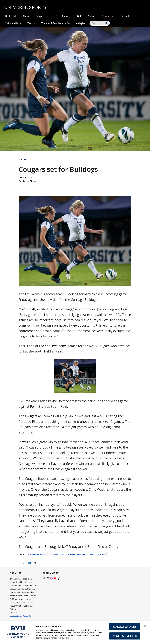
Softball (125, 16)
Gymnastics (108, 16)
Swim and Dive (13, 23)
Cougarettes (42, 16)
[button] (145, 626)
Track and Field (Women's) (55, 23)
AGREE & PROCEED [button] (125, 636)
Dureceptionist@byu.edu (21, 616)
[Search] (100, 23)
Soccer (92, 16)
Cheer (26, 16)
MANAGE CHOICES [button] (125, 627)
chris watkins (57, 554)
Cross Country (63, 16)
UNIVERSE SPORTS (25, 7)
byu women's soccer (37, 554)
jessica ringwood (97, 554)
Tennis (31, 23)
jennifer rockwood (76, 554)
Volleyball (81, 23)
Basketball (11, 16)
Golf (79, 16)
